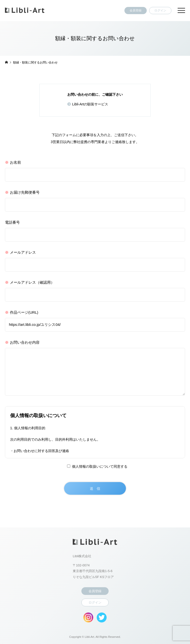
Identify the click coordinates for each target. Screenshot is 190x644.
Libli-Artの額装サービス (90, 104)
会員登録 (136, 10)
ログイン (160, 10)
